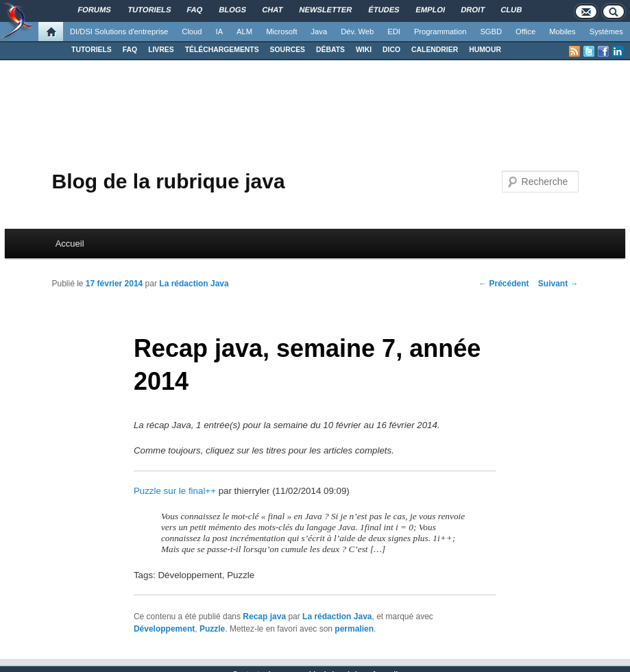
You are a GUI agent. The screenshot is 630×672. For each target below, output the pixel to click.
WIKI (364, 50)
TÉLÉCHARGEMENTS (222, 50)
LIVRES (161, 50)
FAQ (130, 50)
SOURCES (288, 50)
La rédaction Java (194, 284)
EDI (394, 32)
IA (220, 32)
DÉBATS (330, 50)
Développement (164, 629)
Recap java (264, 617)
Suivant (558, 284)
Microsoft (281, 32)
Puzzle (212, 629)
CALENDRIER (435, 50)
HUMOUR (485, 50)
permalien (354, 629)
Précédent (504, 284)
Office (525, 32)
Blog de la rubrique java (168, 181)
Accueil (70, 244)
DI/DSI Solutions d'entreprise (119, 32)
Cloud (192, 32)
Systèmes (606, 32)
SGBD (491, 32)
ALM (244, 32)
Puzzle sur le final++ (175, 491)
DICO (391, 50)
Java (319, 32)
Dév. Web (357, 32)
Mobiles (562, 32)
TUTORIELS (92, 50)
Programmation (440, 32)
